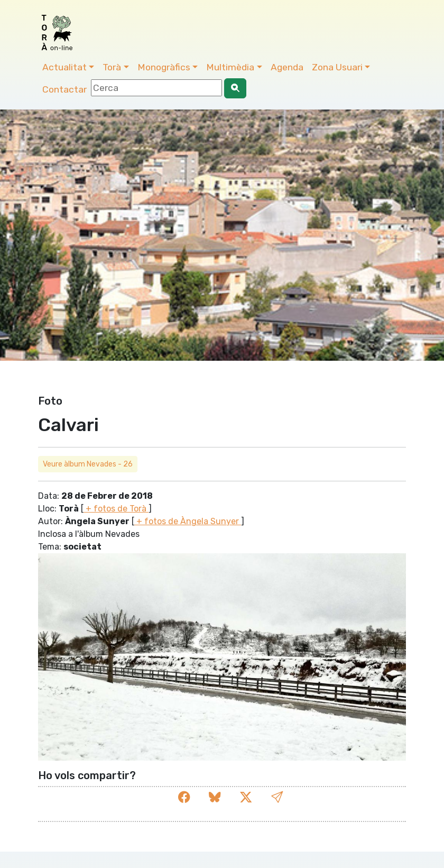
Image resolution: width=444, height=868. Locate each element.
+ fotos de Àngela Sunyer (188, 521)
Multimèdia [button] (230, 67)
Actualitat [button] (64, 67)
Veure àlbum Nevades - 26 (88, 464)
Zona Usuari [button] (337, 67)
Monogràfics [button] (164, 67)
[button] (277, 797)
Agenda (287, 67)
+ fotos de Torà (116, 509)
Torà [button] (112, 67)
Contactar (64, 89)
